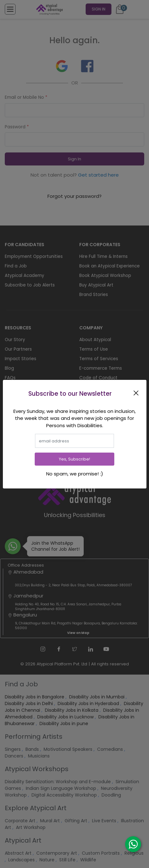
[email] (74, 441)
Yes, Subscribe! (74, 459)
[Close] (137, 393)
